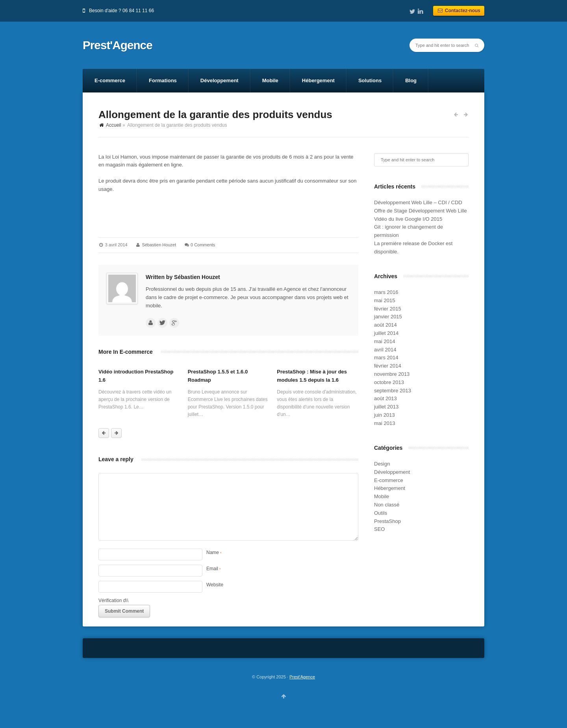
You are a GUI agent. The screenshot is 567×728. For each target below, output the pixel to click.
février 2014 (388, 366)
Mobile (270, 80)
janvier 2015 (388, 317)
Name (214, 552)
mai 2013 (384, 423)
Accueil (114, 125)
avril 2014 (385, 350)
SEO (379, 529)
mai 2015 (384, 300)
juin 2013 (384, 415)
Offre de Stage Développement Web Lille (421, 211)
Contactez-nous (459, 11)
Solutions (370, 80)
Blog (411, 80)
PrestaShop (387, 521)
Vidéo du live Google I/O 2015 (408, 219)
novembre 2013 (392, 374)
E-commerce (110, 80)
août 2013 (385, 398)
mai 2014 (384, 341)
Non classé (387, 505)
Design (382, 464)
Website (215, 585)
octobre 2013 (389, 382)
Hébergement (318, 80)
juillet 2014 (386, 333)
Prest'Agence (118, 45)
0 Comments (203, 245)
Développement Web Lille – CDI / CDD (418, 202)
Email (213, 569)
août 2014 (385, 325)
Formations (163, 80)
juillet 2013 (386, 407)
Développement (220, 80)
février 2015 (388, 309)
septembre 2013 (393, 391)
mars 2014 (386, 358)
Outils (381, 513)
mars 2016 (386, 292)
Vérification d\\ (113, 601)
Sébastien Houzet (159, 245)
